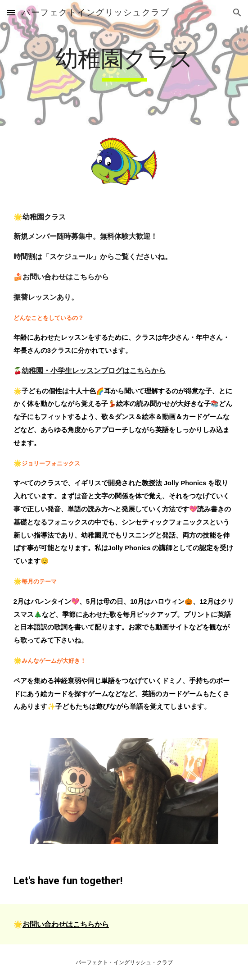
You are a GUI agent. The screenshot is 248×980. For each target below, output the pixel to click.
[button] (11, 12)
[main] (124, 63)
